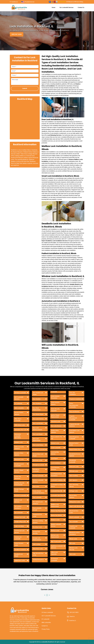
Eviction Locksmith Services (38, 481)
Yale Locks (73, 554)
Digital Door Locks (20, 560)
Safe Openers (73, 480)
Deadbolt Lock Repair (19, 555)
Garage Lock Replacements (37, 539)
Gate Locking (37, 544)
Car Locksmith (19, 513)
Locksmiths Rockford (47, 642)
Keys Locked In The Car (57, 438)
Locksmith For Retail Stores (57, 486)
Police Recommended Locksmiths (74, 405)
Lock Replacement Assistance (56, 475)
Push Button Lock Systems (74, 431)
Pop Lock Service (74, 412)
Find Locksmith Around (37, 509)
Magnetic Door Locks (57, 500)
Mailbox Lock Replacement (55, 505)
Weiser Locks (73, 539)
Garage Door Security (36, 533)
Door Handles (37, 399)
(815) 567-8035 (17, 34)
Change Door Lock (20, 517)
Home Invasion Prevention (55, 397)
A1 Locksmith (18, 403)
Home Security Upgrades (55, 410)
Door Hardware (37, 403)
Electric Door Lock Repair (38, 455)
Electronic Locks (38, 460)
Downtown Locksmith (39, 449)
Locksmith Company (57, 480)
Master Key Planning (57, 511)
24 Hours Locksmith (20, 393)
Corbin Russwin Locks (19, 544)
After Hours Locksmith (18, 420)
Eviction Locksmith (38, 476)
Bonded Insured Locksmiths (19, 465)
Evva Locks (36, 486)
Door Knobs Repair (38, 414)
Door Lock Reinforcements (37, 429)
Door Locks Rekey (38, 445)
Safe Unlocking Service (74, 486)
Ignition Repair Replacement (55, 416)
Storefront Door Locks (74, 512)
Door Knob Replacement (37, 409)
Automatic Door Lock (20, 430)
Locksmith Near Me (57, 491)
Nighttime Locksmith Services (57, 547)
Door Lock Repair (38, 434)
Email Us (72, 616)
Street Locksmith (74, 517)
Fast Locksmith (37, 497)
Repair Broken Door (75, 449)
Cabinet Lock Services (18, 501)
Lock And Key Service (55, 453)
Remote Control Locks (74, 444)
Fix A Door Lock (37, 527)
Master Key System (57, 515)
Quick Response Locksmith (74, 438)
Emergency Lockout (38, 465)
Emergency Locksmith (36, 470)
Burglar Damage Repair (19, 490)
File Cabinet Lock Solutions (38, 503)
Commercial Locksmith (18, 538)
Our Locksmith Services (67, 7)
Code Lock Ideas (19, 526)
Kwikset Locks (55, 443)
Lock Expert (54, 458)
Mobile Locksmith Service (56, 525)
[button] (45, 595)
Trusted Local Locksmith (73, 527)
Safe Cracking (74, 476)
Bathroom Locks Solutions (19, 448)
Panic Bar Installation (73, 394)
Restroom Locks (74, 467)
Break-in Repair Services (19, 471)
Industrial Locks (56, 421)
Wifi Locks (72, 543)
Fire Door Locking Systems (38, 522)
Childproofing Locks (20, 522)
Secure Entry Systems (73, 496)
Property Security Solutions (74, 425)
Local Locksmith (56, 448)
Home (53, 7)
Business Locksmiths (21, 496)
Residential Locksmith (73, 461)
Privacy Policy (46, 629)
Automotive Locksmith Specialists (18, 436)
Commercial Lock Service (20, 532)
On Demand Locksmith (54, 560)
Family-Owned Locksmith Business (39, 492)
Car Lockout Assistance (18, 507)
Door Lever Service (38, 419)
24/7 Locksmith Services (19, 398)
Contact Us (81, 7)
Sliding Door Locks (75, 502)
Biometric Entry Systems (19, 454)
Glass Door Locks (38, 549)
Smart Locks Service (75, 506)
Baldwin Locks (19, 442)
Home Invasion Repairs (55, 403)
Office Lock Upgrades (54, 553)
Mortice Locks (55, 531)
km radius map (25, 120)
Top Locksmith (74, 522)
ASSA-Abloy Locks (20, 425)
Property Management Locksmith (73, 418)
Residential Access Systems (75, 455)
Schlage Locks (74, 491)
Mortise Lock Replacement (55, 536)
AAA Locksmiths (19, 408)
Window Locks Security (74, 549)
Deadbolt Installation (20, 550)
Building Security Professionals (19, 484)
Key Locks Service (56, 426)
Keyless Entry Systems (55, 431)
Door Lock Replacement (37, 440)
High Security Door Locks (38, 554)
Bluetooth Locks (19, 459)
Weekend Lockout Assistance (75, 533)
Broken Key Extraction (18, 478)
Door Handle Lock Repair (38, 394)
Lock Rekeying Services (55, 468)
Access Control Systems (19, 413)
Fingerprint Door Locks (37, 515)
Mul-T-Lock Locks (56, 541)
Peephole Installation (75, 399)
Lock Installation (56, 463)
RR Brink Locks (74, 471)
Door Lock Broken (38, 423)
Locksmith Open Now (57, 495)
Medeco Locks (55, 520)
